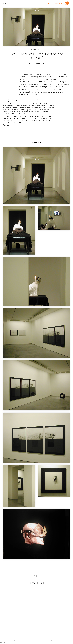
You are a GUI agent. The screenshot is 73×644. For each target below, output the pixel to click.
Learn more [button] (3, 642)
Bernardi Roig (37, 50)
